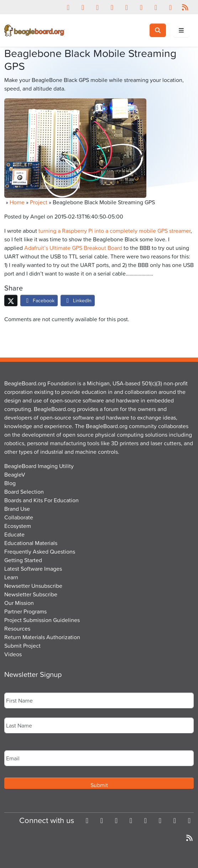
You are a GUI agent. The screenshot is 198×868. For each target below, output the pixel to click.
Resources (17, 628)
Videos (13, 654)
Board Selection (24, 492)
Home (17, 202)
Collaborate (19, 517)
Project (39, 202)
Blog (10, 483)
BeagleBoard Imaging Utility (39, 466)
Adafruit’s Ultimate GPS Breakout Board (73, 248)
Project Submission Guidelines (42, 620)
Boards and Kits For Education (41, 500)
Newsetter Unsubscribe (33, 586)
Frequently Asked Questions (40, 551)
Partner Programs (25, 611)
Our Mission (19, 603)
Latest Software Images (33, 569)
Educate (14, 534)
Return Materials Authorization (42, 637)
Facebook (39, 300)
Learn (11, 577)
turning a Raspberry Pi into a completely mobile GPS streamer (114, 231)
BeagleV (15, 474)
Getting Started (23, 560)
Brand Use (17, 509)
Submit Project (22, 646)
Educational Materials (31, 543)
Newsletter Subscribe (31, 594)
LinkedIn (78, 300)
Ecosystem (18, 526)
